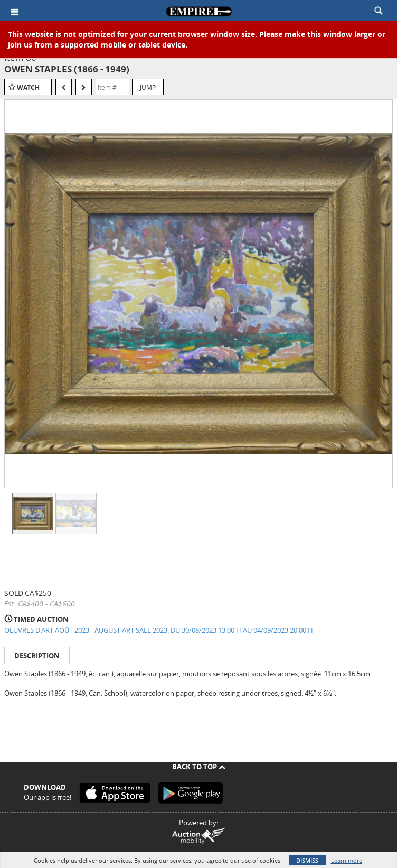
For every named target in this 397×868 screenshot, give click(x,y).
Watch (28, 87)
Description (37, 656)
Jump (148, 87)
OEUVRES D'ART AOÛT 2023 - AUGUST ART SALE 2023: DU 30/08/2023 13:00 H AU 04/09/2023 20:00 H (159, 630)
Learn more (347, 860)
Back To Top (199, 767)
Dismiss (307, 860)
